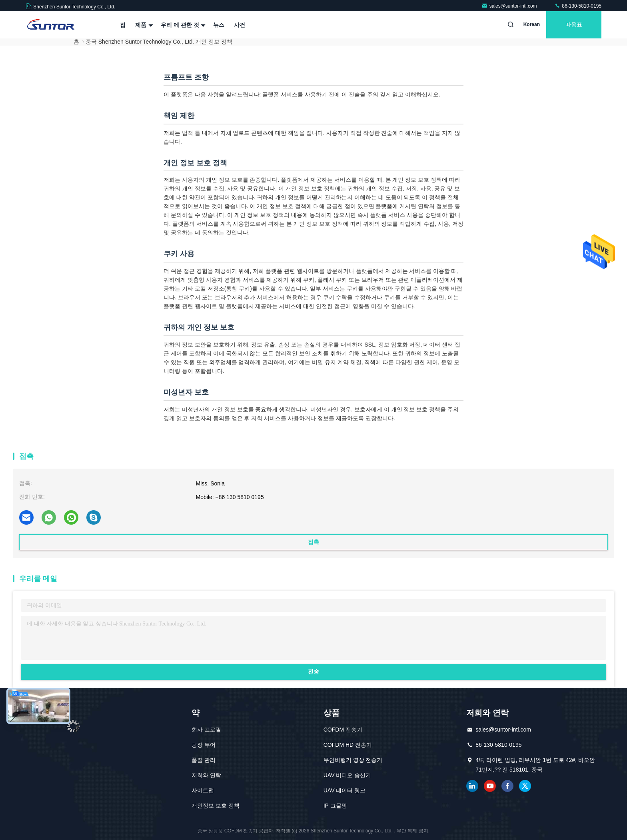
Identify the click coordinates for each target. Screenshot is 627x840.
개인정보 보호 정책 (216, 806)
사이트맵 (203, 790)
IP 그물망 (335, 806)
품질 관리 (204, 760)
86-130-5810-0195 (578, 6)
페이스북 (507, 786)
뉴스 (219, 25)
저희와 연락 (206, 775)
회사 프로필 (206, 730)
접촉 (313, 542)
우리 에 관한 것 (182, 25)
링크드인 (472, 786)
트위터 (525, 786)
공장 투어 (204, 745)
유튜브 (490, 786)
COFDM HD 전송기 (348, 745)
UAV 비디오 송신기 (347, 775)
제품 (143, 25)
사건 (240, 25)
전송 (313, 672)
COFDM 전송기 (343, 730)
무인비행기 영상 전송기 (353, 760)
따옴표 (574, 25)
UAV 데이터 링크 (345, 790)
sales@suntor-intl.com (510, 6)
